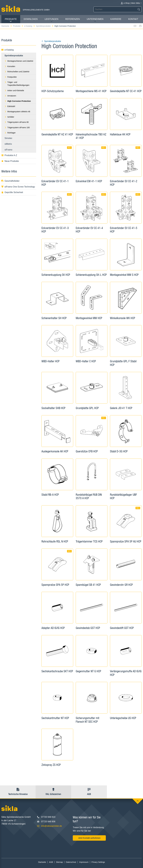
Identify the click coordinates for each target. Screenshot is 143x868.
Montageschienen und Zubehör (19, 61)
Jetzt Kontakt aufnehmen (89, 838)
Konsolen (10, 66)
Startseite (7, 26)
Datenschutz (71, 862)
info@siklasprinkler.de (52, 826)
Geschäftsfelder (10, 181)
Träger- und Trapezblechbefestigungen (17, 84)
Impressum (84, 862)
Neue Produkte (10, 161)
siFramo (8, 150)
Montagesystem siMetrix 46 (17, 112)
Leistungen (52, 20)
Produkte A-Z (9, 155)
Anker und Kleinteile (14, 91)
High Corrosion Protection (65, 26)
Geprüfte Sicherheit (12, 192)
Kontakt (133, 19)
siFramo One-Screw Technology (18, 187)
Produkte (11, 20)
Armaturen (10, 96)
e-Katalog (30, 26)
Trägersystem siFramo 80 (17, 122)
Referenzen (73, 19)
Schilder (9, 117)
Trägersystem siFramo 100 (17, 128)
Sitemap (59, 862)
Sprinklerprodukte (45, 26)
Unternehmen (95, 20)
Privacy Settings (98, 862)
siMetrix (8, 144)
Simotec (8, 138)
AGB (51, 862)
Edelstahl (10, 106)
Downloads (31, 19)
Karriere (116, 19)
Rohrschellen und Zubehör (17, 72)
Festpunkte (11, 77)
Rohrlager (10, 133)
